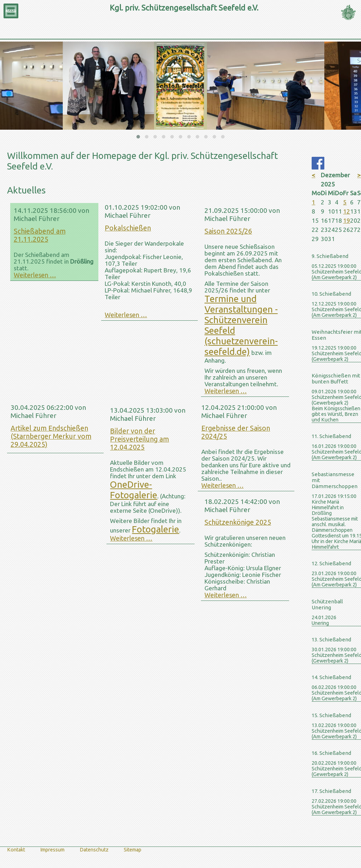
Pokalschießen (128, 228)
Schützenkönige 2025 (238, 522)
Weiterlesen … (35, 275)
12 (347, 211)
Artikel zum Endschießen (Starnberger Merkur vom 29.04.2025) (51, 436)
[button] (138, 137)
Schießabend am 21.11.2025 (40, 235)
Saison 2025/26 (228, 231)
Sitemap (133, 850)
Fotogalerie (155, 529)
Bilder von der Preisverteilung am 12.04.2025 (139, 439)
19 (347, 220)
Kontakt (16, 850)
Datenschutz (94, 850)
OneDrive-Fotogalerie (134, 490)
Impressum (52, 850)
